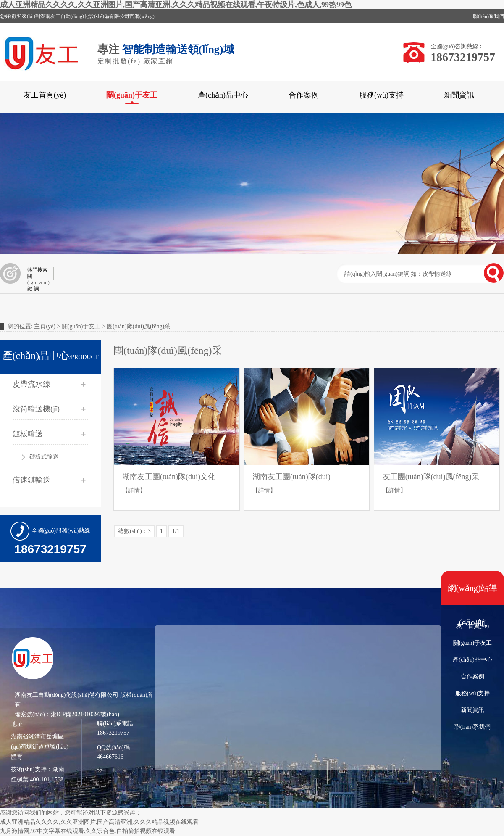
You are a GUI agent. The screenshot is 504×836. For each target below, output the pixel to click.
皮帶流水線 (31, 384)
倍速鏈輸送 (31, 480)
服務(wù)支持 (381, 95)
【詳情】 (134, 490)
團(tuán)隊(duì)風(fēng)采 (138, 326)
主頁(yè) (45, 326)
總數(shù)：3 (134, 531)
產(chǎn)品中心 (223, 95)
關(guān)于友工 (132, 95)
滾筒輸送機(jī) (36, 409)
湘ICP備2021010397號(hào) (85, 714)
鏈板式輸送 (44, 457)
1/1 (176, 531)
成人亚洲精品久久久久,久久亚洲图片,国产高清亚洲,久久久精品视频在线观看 (99, 822)
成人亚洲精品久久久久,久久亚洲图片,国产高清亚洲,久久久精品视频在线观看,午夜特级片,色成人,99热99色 (176, 5)
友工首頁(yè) (45, 95)
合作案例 (304, 95)
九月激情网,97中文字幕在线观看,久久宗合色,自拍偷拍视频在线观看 (88, 831)
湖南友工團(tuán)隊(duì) (291, 477)
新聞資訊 (459, 95)
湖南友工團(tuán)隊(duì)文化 (169, 477)
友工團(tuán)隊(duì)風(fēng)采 (431, 477)
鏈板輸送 (28, 434)
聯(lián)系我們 (488, 16)
